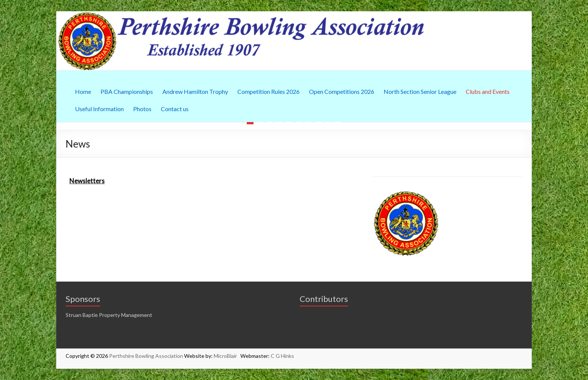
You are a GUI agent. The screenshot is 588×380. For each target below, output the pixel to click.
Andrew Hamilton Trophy (195, 91)
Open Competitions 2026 (342, 91)
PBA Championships (127, 91)
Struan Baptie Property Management (109, 315)
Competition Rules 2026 (268, 91)
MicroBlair (227, 356)
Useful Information (99, 109)
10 (338, 123)
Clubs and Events (488, 91)
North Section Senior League (420, 91)
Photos (142, 109)
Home (83, 91)
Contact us (175, 109)
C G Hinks (282, 356)
